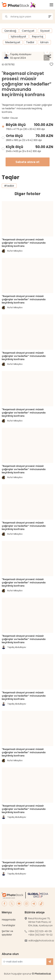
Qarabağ (10, 31)
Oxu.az (14, 118)
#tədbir (9, 186)
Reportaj (38, 36)
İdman (44, 42)
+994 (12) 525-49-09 (40, 931)
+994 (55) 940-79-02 (40, 935)
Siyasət (45, 31)
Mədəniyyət (13, 42)
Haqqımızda (9, 920)
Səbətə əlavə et (27, 162)
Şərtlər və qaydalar (7, 933)
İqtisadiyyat (18, 36)
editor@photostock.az (41, 941)
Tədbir (30, 42)
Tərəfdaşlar (9, 925)
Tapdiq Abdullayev (29, 56)
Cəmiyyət (28, 31)
